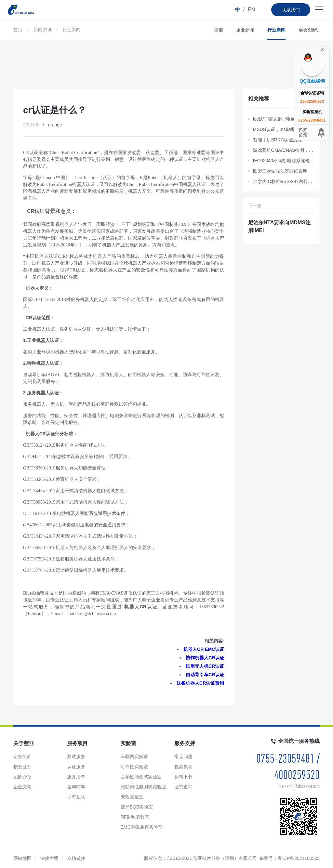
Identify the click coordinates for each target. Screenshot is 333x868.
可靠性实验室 (134, 767)
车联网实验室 (134, 756)
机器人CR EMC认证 (204, 649)
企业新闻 (245, 30)
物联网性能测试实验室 (143, 787)
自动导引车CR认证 (205, 675)
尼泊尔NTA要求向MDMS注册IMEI (280, 226)
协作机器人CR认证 (205, 658)
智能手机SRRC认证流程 (278, 140)
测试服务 (76, 756)
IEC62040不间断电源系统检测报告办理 (284, 161)
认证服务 (76, 767)
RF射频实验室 (135, 817)
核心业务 (22, 767)
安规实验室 (132, 797)
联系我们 (291, 10)
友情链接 (76, 858)
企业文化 (22, 787)
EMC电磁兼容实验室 (142, 827)
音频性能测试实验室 (141, 777)
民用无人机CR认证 (205, 666)
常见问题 (183, 756)
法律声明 (49, 858)
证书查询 (183, 787)
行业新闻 (72, 30)
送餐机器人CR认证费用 (200, 683)
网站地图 (22, 858)
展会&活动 (309, 30)
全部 (219, 30)
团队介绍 (22, 777)
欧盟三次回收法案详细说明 (280, 171)
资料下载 (183, 777)
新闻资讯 (43, 30)
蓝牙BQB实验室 (137, 807)
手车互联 (76, 797)
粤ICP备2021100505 (299, 858)
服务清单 (76, 777)
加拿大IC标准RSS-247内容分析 (284, 181)
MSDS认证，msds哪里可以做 (283, 129)
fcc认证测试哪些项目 (274, 119)
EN (251, 10)
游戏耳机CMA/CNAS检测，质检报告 (284, 150)
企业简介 (22, 756)
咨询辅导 (76, 787)
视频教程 (183, 767)
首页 (18, 30)
